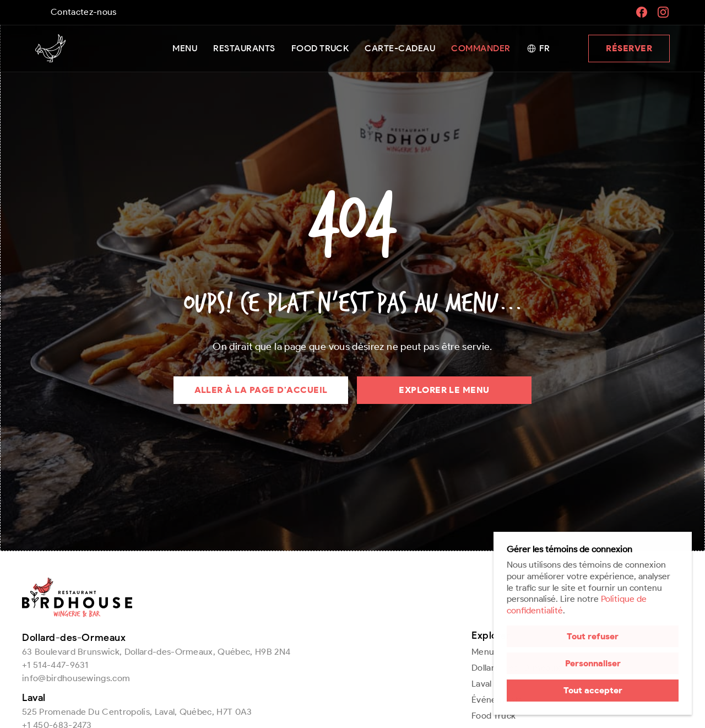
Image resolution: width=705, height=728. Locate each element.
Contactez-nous (83, 12)
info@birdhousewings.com (76, 678)
